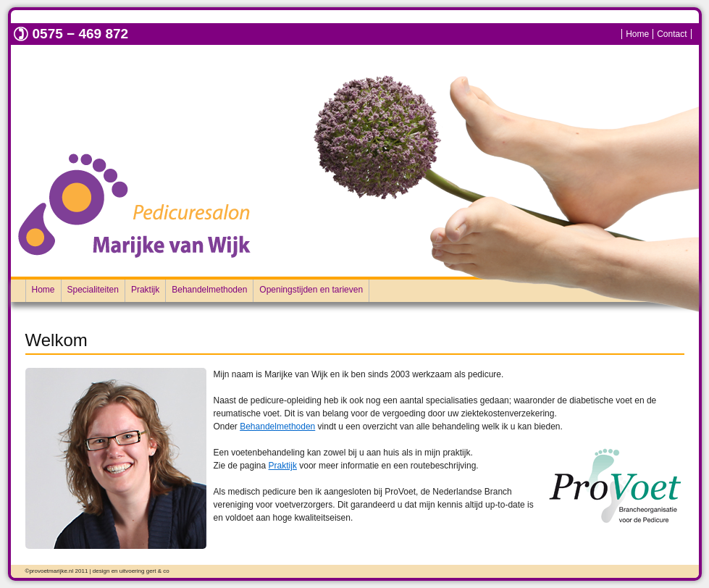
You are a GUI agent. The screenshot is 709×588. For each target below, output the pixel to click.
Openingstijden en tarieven (311, 290)
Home (637, 34)
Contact (672, 34)
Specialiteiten (93, 290)
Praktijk (145, 290)
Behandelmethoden (209, 290)
